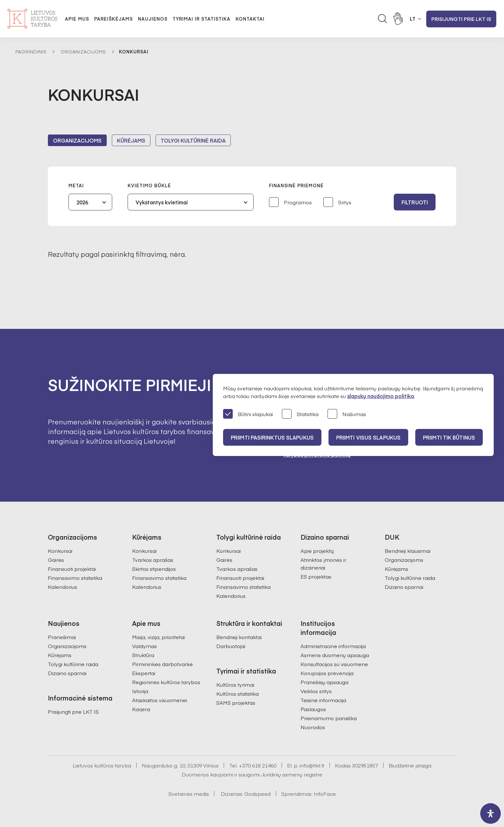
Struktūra (143, 655)
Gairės (56, 560)
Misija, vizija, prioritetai (158, 637)
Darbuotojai (231, 646)
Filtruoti (415, 202)
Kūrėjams (131, 140)
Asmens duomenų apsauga (335, 655)
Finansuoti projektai (72, 569)
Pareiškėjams (113, 19)
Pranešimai (62, 637)
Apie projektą (317, 551)
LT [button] (413, 19)
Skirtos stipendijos (154, 569)
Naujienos (153, 19)
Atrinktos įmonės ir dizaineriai (323, 563)
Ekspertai (144, 673)
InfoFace (325, 794)
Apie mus (77, 19)
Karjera (141, 709)
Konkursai (60, 551)
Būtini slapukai (248, 414)
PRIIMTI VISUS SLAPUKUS (368, 437)
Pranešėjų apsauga (324, 682)
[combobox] (90, 202)
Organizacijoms (83, 51)
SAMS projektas (236, 702)
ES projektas (316, 576)
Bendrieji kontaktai (239, 637)
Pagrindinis (31, 51)
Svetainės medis (189, 794)
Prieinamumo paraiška (329, 718)
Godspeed (257, 794)
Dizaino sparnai (404, 587)
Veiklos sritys (316, 691)
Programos (290, 203)
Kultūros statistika (238, 693)
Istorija (140, 691)
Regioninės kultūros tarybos (166, 682)
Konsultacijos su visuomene (334, 664)
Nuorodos (313, 727)
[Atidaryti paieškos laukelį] (382, 19)
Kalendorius (63, 587)
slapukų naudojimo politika (381, 396)
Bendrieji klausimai (408, 551)
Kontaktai (250, 19)
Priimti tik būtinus (449, 437)
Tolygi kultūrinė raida (193, 140)
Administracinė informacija (333, 646)
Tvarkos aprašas (153, 560)
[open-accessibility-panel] (491, 813)
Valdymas (144, 646)
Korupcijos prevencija (327, 673)
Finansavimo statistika (75, 578)
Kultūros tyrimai (235, 684)
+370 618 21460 (258, 765)
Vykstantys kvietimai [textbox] (162, 202)
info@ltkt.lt (312, 765)
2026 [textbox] (82, 202)
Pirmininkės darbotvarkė (162, 664)
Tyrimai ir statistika (202, 19)
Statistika (300, 414)
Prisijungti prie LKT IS (461, 19)
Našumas (347, 414)
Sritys (337, 203)
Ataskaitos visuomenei (160, 700)
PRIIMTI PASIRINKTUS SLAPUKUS (272, 437)
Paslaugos (313, 709)
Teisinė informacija (323, 700)
